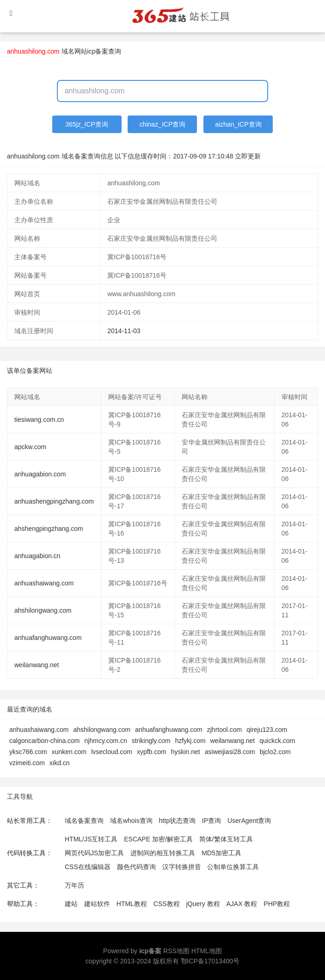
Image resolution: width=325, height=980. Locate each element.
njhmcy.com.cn (106, 741)
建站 (71, 904)
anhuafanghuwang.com (48, 638)
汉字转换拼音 (182, 867)
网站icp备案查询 (98, 51)
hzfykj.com (190, 741)
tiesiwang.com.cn (39, 420)
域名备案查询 (84, 821)
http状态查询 (177, 821)
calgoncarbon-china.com (45, 741)
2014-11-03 (124, 331)
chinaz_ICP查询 (163, 124)
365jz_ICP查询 (87, 124)
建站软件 (97, 904)
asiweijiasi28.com (230, 752)
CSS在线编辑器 (88, 867)
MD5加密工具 (221, 853)
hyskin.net (186, 752)
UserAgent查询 (249, 821)
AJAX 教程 (242, 904)
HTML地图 (207, 951)
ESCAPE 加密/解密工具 (158, 839)
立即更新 (248, 156)
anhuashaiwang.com (44, 583)
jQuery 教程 (203, 904)
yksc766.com (28, 752)
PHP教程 (277, 904)
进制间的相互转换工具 (163, 853)
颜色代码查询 (136, 867)
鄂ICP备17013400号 (210, 961)
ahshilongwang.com (43, 610)
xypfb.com (152, 752)
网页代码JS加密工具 (94, 853)
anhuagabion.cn (37, 556)
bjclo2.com (275, 752)
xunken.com (69, 752)
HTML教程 (132, 904)
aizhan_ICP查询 (238, 124)
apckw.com (30, 447)
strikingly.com (151, 741)
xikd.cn (60, 763)
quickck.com (277, 741)
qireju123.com (267, 730)
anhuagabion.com (40, 474)
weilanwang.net (37, 665)
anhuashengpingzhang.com (54, 501)
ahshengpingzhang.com (49, 529)
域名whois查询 (131, 821)
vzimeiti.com (27, 763)
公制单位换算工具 (233, 867)
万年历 (74, 885)
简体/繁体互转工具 (226, 839)
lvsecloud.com (112, 752)
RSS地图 (176, 951)
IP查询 (212, 821)
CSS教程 (167, 904)
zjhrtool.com (224, 730)
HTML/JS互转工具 (91, 839)
